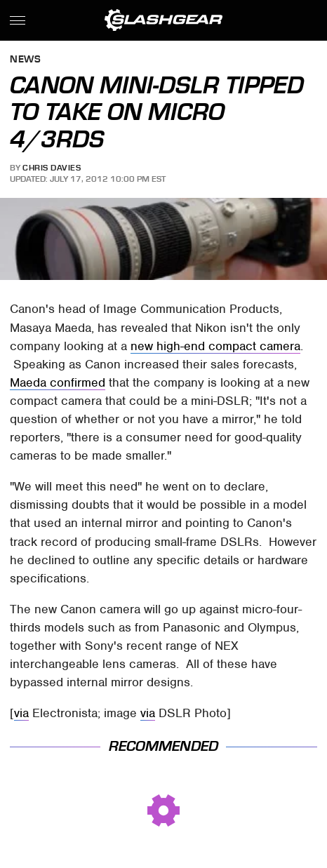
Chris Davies (52, 168)
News (25, 60)
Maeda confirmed (58, 382)
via (21, 713)
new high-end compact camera (215, 346)
